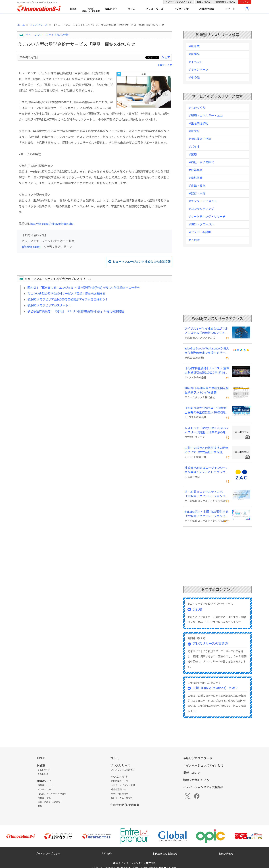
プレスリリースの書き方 (210, 644)
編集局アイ (111, 9)
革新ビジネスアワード (198, 758)
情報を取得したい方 (225, 2)
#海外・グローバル (202, 224)
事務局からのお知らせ (165, 854)
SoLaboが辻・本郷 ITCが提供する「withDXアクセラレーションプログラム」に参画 (207, 514)
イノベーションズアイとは (179, 2)
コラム (132, 9)
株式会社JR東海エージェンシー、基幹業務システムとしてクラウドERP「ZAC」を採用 (207, 470)
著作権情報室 (207, 9)
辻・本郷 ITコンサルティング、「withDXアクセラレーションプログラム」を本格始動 (206, 494)
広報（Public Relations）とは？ (215, 688)
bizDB (91, 9)
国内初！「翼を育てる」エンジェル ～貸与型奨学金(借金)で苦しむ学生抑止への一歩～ (84, 288)
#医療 (193, 154)
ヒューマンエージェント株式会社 (47, 35)
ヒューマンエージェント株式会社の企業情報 (142, 262)
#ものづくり (197, 108)
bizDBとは (43, 774)
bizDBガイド (44, 770)
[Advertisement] (95, 349)
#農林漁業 (196, 178)
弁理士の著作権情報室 (125, 805)
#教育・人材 (165, 65)
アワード (230, 9)
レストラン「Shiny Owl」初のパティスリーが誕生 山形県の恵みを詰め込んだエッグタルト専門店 (207, 430)
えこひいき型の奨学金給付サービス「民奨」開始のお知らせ (66, 294)
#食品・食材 (197, 186)
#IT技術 (194, 131)
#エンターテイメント (203, 201)
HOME (74, 9)
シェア (166, 57)
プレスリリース (154, 9)
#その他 (194, 77)
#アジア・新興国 (200, 232)
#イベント (196, 62)
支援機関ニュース (119, 781)
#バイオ (194, 147)
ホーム (21, 25)
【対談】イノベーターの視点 (52, 794)
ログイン (245, 2)
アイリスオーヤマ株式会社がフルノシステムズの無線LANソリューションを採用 (206, 331)
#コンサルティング (201, 209)
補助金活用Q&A (118, 790)
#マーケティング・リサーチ (207, 217)
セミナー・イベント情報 (123, 785)
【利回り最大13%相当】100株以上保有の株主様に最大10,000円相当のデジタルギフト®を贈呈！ (206, 411)
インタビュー (44, 790)
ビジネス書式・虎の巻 (122, 798)
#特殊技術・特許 (200, 139)
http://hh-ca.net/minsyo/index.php (52, 224)
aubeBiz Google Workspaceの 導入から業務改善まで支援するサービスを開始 (207, 351)
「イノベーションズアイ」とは (203, 766)
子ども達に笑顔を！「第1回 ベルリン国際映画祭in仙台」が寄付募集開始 (76, 311)
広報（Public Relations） (50, 802)
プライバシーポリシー (48, 854)
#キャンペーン (199, 70)
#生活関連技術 (199, 123)
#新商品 (194, 54)
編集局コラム (44, 798)
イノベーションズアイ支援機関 (203, 787)
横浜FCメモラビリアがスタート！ (49, 305)
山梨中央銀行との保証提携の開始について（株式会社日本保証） (206, 450)
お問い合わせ (226, 854)
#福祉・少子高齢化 (202, 162)
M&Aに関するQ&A (120, 794)
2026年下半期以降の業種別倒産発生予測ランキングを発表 (207, 390)
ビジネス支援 (181, 9)
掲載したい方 (204, 2)
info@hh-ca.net (31, 247)
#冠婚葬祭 (196, 170)
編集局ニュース (45, 785)
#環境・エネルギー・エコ (206, 116)
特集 (40, 806)
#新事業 (194, 46)
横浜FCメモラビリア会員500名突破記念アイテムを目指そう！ (68, 299)
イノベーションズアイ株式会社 (138, 863)
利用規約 (107, 854)
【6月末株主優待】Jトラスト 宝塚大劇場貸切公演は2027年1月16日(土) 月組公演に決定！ (207, 371)
